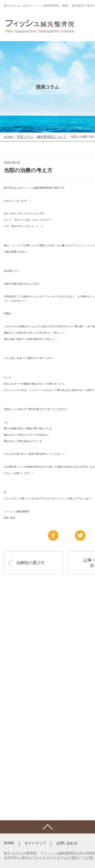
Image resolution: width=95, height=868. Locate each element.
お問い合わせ (67, 843)
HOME (9, 843)
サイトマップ (35, 843)
